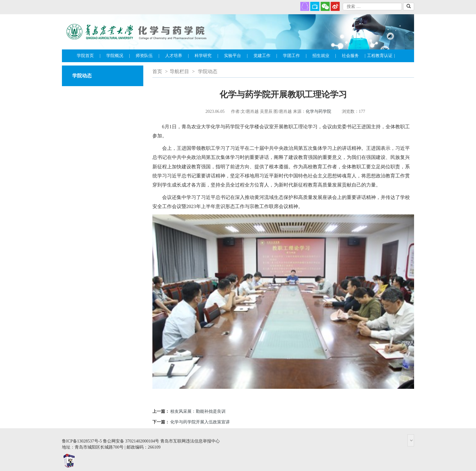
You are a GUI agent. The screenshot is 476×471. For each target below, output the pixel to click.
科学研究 (206, 56)
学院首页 (89, 56)
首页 (157, 71)
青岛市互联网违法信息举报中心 (190, 441)
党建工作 (265, 56)
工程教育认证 (381, 56)
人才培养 (177, 56)
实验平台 (236, 56)
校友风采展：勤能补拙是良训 (198, 411)
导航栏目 (179, 71)
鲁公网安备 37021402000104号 (131, 441)
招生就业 (324, 56)
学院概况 (118, 56)
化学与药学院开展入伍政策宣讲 (200, 422)
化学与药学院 (318, 111)
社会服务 (354, 56)
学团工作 (295, 56)
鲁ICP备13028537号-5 (82, 441)
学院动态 (208, 71)
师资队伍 (148, 56)
